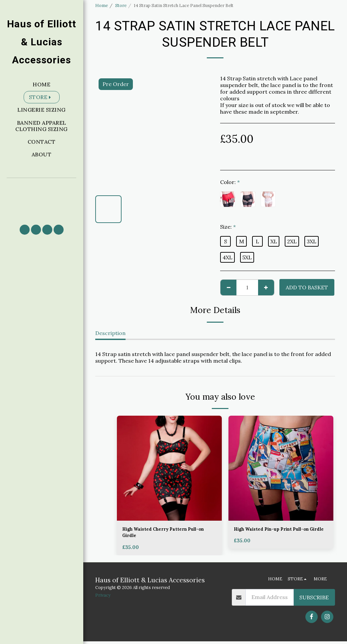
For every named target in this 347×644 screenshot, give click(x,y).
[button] (42, 198)
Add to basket (307, 287)
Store (121, 5)
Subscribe (314, 600)
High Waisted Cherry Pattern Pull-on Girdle (169, 534)
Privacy (103, 598)
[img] (169, 468)
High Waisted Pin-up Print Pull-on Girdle (281, 534)
